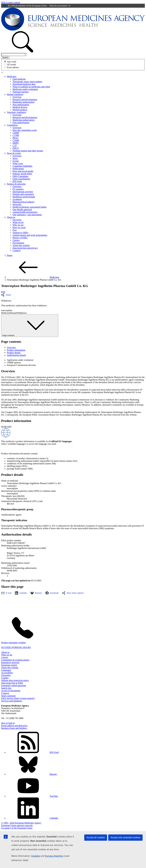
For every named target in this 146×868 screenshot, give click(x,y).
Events (16, 161)
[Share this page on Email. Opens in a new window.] (7, 593)
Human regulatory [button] (15, 94)
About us (5, 652)
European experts (9, 665)
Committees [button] (12, 125)
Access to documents (11, 691)
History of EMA (20, 238)
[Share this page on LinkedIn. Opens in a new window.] (22, 593)
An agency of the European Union (17, 828)
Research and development (25, 99)
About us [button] (11, 217)
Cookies (36, 856)
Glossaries (6, 675)
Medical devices (20, 107)
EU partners (18, 189)
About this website (21, 245)
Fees (15, 230)
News (15, 158)
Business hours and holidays (14, 728)
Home (10, 255)
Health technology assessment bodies (30, 207)
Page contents (30, 326)
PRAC (16, 138)
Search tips (6, 688)
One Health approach (22, 210)
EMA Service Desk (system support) (18, 698)
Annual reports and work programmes (30, 235)
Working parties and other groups (28, 151)
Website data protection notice (15, 680)
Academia (17, 199)
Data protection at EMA (12, 683)
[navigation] (11, 2)
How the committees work (25, 130)
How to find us (8, 723)
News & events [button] (14, 153)
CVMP (16, 135)
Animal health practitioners (25, 212)
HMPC (16, 143)
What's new (18, 163)
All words (11, 64)
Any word (11, 62)
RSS (3, 292)
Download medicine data (24, 84)
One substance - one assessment (27, 215)
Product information (16, 350)
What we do (18, 222)
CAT (15, 146)
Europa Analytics (54, 856)
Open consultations (21, 179)
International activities (23, 192)
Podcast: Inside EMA (22, 174)
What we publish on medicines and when (31, 87)
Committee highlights (22, 166)
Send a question (8, 696)
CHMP (16, 133)
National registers (21, 92)
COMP (16, 140)
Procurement (18, 243)
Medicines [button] (12, 76)
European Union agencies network (17, 825)
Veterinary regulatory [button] (17, 112)
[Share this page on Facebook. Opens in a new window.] (53, 593)
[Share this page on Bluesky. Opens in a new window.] (37, 593)
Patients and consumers (23, 194)
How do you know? (60, 6)
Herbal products (20, 110)
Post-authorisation (21, 105)
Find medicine (19, 79)
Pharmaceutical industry (24, 202)
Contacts (17, 250)
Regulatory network (10, 662)
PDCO (16, 148)
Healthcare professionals (24, 197)
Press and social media (23, 171)
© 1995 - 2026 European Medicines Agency (21, 823)
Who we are (18, 225)
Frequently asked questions (14, 685)
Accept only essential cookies (125, 837)
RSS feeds (17, 181)
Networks (17, 204)
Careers (16, 240)
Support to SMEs (20, 233)
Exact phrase (13, 67)
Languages (6, 670)
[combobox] (14, 55)
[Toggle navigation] (2, 72)
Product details (14, 353)
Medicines (33, 277)
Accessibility (7, 673)
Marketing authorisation (24, 102)
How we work (19, 227)
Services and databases (12, 701)
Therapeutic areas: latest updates (27, 82)
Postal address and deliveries (14, 726)
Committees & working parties (15, 660)
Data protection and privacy (25, 248)
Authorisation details (16, 355)
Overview (17, 97)
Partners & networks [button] (16, 184)
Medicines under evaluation (25, 89)
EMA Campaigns (20, 176)
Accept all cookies (96, 837)
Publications (18, 169)
